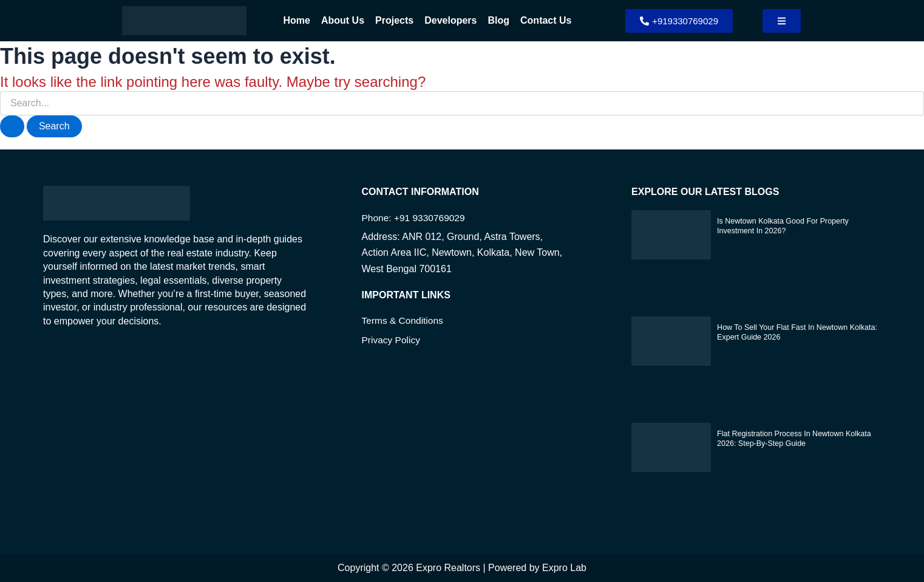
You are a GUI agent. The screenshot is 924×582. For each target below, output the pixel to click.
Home (297, 20)
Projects (394, 20)
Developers (450, 20)
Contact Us (546, 20)
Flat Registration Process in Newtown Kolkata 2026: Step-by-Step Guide (791, 438)
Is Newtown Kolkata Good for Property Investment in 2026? (780, 225)
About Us (343, 20)
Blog (498, 20)
